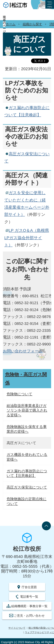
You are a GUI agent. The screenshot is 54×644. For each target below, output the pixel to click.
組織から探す (32, 24)
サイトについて (17, 628)
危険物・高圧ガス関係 (26, 379)
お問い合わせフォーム (23, 351)
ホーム (11, 24)
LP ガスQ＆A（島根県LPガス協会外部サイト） (27, 238)
